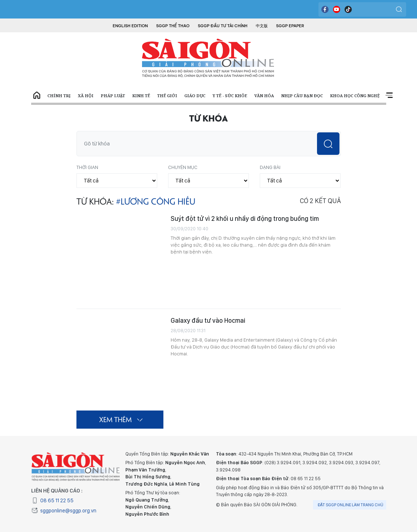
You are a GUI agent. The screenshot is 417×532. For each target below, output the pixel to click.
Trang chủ (37, 96)
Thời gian (87, 167)
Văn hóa (264, 96)
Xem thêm (389, 96)
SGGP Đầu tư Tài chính (223, 26)
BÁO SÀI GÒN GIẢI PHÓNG (209, 58)
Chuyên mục (183, 167)
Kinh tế (141, 96)
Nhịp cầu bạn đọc (302, 96)
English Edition (130, 26)
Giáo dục (195, 96)
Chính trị (59, 96)
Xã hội (86, 96)
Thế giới (167, 96)
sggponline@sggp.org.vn (64, 511)
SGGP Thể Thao (173, 26)
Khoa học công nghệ (355, 96)
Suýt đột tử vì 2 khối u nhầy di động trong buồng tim (245, 218)
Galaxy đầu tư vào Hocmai (208, 320)
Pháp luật (113, 96)
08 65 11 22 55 (52, 500)
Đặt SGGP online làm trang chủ (351, 505)
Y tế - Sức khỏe (230, 96)
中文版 (262, 26)
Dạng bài (270, 167)
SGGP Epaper (290, 26)
